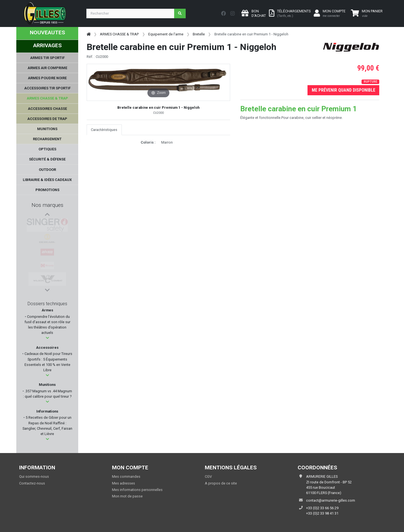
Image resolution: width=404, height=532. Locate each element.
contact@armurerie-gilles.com (331, 500)
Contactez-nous (32, 483)
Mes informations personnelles (137, 490)
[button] (47, 338)
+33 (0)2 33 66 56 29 (322, 508)
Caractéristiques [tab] (104, 130)
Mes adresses (124, 483)
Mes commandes (126, 476)
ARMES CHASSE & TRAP (119, 34)
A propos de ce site (221, 483)
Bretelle (199, 34)
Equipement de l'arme (166, 34)
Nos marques (47, 205)
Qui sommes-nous (34, 476)
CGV (208, 476)
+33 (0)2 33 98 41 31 (322, 513)
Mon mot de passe (127, 496)
